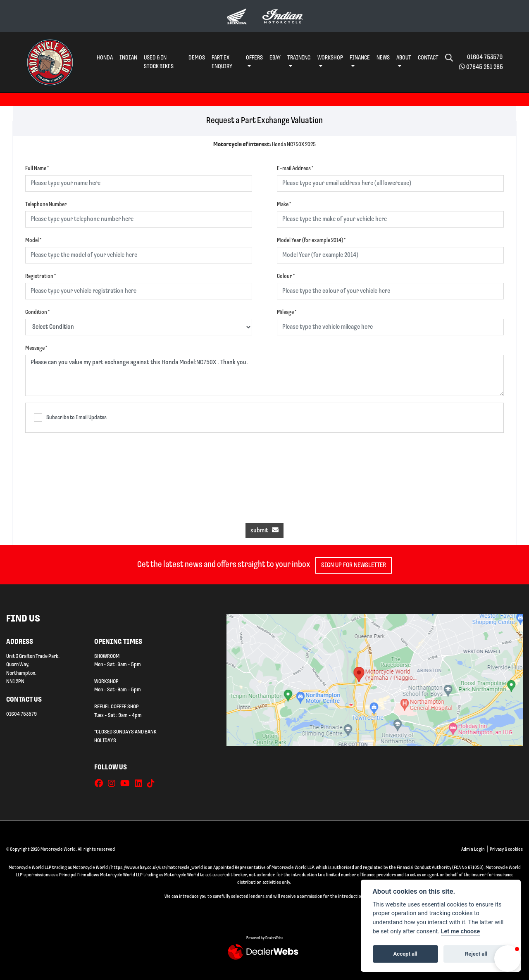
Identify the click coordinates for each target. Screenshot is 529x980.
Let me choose (461, 931)
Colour (286, 276)
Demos (197, 58)
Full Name (37, 169)
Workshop (330, 58)
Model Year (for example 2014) (311, 241)
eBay (275, 58)
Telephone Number (46, 205)
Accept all (405, 954)
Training (299, 58)
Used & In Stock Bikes (159, 63)
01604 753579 (485, 57)
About (404, 58)
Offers (254, 58)
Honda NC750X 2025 (264, 145)
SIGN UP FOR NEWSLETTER (357, 565)
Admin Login (473, 849)
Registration (41, 276)
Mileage (287, 312)
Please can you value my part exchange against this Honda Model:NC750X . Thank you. (264, 375)
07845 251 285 (485, 67)
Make (284, 205)
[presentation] (264, 474)
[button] (508, 959)
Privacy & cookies (506, 849)
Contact (428, 58)
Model (33, 241)
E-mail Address (295, 169)
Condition (37, 312)
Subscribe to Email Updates (70, 418)
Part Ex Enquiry (222, 63)
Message (36, 348)
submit (264, 530)
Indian (128, 58)
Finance (360, 58)
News (383, 58)
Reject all (476, 954)
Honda (105, 58)
